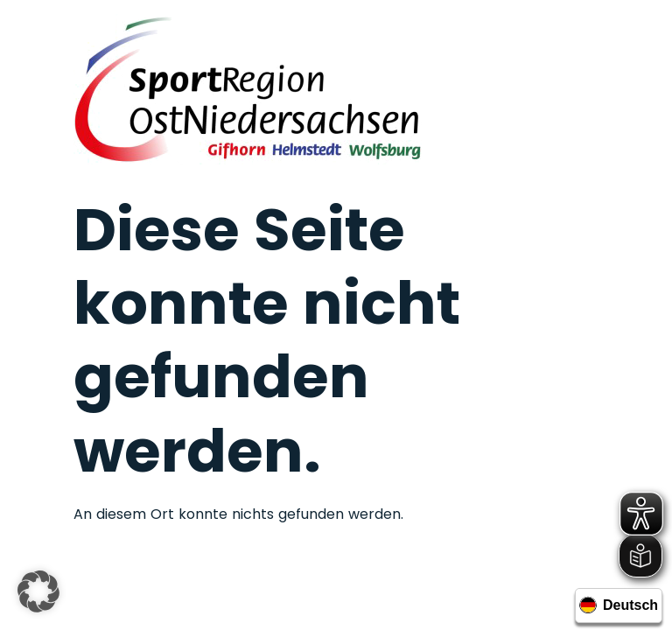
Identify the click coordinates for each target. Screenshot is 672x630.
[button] (38, 591)
